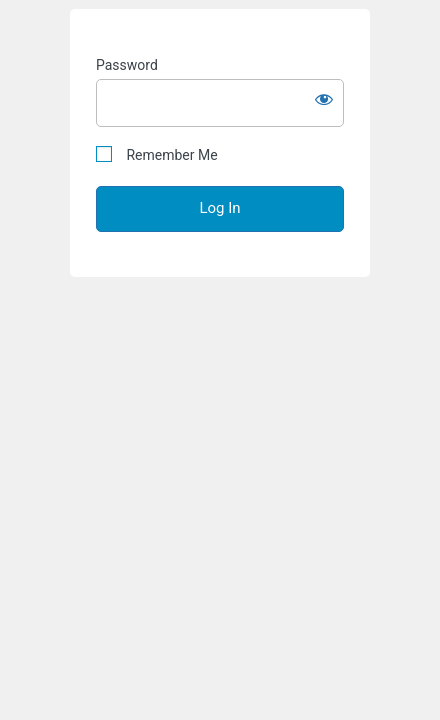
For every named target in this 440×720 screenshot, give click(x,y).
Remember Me (157, 154)
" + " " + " (220, 360)
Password (127, 65)
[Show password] (324, 99)
